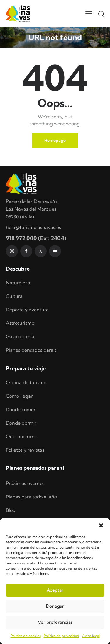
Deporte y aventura (27, 310)
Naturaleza (18, 283)
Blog (11, 510)
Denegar (55, 606)
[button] (101, 525)
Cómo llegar (19, 396)
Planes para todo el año (31, 497)
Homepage (55, 140)
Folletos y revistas (25, 450)
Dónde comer (21, 409)
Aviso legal (91, 636)
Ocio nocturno (22, 436)
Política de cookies (26, 636)
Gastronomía (20, 336)
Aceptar (55, 590)
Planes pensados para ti (32, 350)
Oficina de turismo (26, 382)
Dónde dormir (21, 423)
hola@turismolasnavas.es (33, 227)
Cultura (14, 296)
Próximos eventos (25, 483)
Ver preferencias (55, 622)
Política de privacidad (61, 636)
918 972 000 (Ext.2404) (36, 238)
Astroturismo (20, 323)
